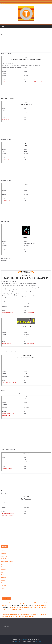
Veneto (3, 588)
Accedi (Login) (5, 627)
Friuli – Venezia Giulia (7, 561)
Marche (3, 572)
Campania (4, 556)
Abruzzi (3, 551)
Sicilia (3, 583)
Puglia (3, 580)
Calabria (4, 553)
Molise (3, 575)
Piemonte (4, 577)
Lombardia (4, 569)
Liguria (3, 567)
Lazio (3, 564)
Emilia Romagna (6, 559)
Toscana (4, 585)
